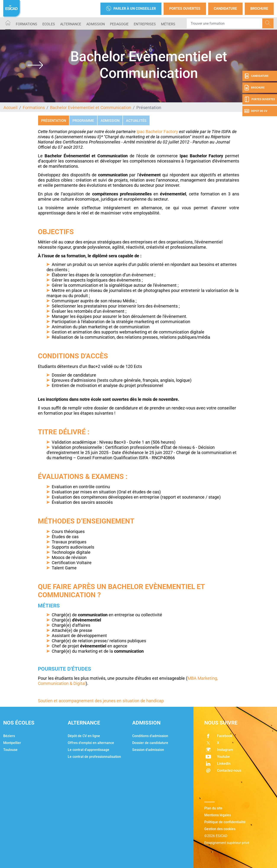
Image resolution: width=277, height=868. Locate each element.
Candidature (225, 9)
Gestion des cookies (220, 829)
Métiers (168, 24)
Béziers (9, 736)
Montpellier (12, 743)
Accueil (10, 108)
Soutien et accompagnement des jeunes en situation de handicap (101, 701)
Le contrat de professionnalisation (94, 757)
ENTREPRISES (145, 24)
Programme (83, 121)
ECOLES (49, 24)
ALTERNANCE (71, 24)
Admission (110, 121)
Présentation (54, 121)
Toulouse (10, 750)
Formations (27, 24)
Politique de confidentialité (225, 822)
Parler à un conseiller (131, 9)
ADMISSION (96, 24)
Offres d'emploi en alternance (91, 743)
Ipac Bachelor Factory (157, 132)
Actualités (136, 121)
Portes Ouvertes (185, 9)
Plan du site (213, 808)
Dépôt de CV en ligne (84, 736)
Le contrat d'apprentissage (89, 750)
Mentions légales (218, 815)
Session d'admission (148, 750)
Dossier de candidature (150, 743)
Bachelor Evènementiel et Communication (91, 108)
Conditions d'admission (150, 736)
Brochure (259, 9)
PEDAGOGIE (119, 24)
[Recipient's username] (225, 23)
